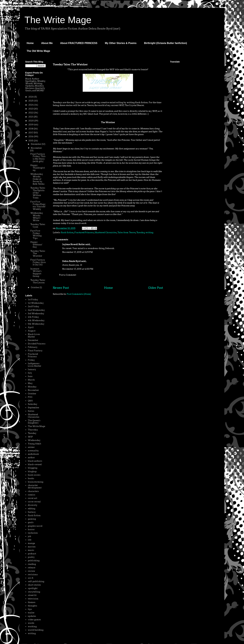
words (31, 623)
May (30, 383)
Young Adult (34, 444)
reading (32, 564)
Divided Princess (37, 344)
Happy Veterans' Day (36, 245)
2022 (31, 113)
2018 (31, 129)
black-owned (35, 464)
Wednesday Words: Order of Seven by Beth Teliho (37, 179)
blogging (33, 468)
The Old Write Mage (38, 51)
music (31, 550)
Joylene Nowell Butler (73, 244)
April (31, 327)
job (29, 536)
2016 (31, 137)
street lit (32, 595)
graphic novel (35, 526)
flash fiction (67, 232)
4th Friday (33, 317)
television (33, 599)
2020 (31, 121)
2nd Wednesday (36, 310)
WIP (30, 437)
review (31, 571)
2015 (31, 141)
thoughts (32, 606)
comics (32, 495)
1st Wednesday (36, 303)
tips (30, 609)
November (36, 148)
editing (32, 509)
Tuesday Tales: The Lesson (38, 281)
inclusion (33, 533)
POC (30, 397)
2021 (31, 117)
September (33, 408)
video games (34, 620)
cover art (32, 498)
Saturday (33, 404)
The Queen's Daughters (34, 422)
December (36, 144)
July (30, 373)
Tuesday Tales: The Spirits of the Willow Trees (38, 193)
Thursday (33, 430)
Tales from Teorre (126, 232)
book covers (34, 475)
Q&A (30, 401)
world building (36, 630)
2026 (31, 97)
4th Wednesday (36, 320)
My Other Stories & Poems (121, 43)
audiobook (33, 454)
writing (149, 232)
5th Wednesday (36, 324)
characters (33, 491)
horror (31, 529)
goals (31, 522)
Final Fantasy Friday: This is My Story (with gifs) (38, 158)
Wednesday (34, 440)
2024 (31, 105)
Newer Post (61, 288)
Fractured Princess (84, 232)
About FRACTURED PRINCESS (79, 43)
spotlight (33, 588)
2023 (31, 109)
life (30, 540)
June (30, 376)
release (32, 568)
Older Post (156, 288)
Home (30, 43)
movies (32, 547)
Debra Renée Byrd (71, 261)
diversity (33, 505)
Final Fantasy (35, 351)
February (33, 347)
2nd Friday (33, 306)
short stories (34, 585)
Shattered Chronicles (106, 232)
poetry (31, 557)
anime (31, 447)
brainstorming (36, 482)
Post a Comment (68, 275)
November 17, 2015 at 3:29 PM (78, 252)
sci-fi (31, 578)
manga (31, 543)
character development (35, 487)
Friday (31, 360)
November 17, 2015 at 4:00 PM (78, 269)
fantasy (32, 512)
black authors (35, 461)
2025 (31, 101)
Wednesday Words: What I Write (37, 217)
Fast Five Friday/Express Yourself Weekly (38, 205)
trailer (31, 613)
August (32, 331)
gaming (32, 519)
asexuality (33, 451)
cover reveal (34, 502)
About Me (47, 43)
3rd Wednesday (36, 314)
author (31, 458)
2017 (31, 133)
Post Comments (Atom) (79, 294)
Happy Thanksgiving (38, 168)
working (32, 626)
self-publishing (36, 581)
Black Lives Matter (34, 336)
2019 (31, 125)
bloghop (32, 471)
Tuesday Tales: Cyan (38, 226)
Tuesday (140, 232)
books (31, 478)
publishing (34, 561)
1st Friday (33, 300)
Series (31, 411)
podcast (32, 554)
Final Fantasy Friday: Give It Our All (38, 262)
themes (32, 602)
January (32, 369)
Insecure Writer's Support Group (36, 272)
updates (32, 616)
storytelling (34, 592)
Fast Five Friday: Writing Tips (36, 234)
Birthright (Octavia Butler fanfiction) (165, 43)
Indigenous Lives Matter (35, 365)
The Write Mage (58, 20)
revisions (33, 575)
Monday (32, 387)
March (31, 380)
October (35, 287)
